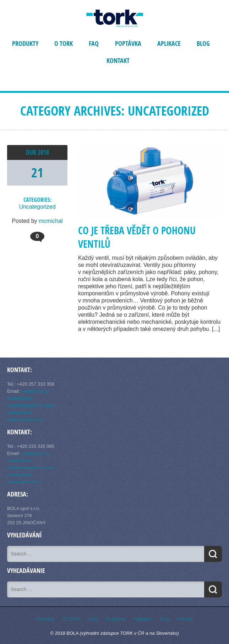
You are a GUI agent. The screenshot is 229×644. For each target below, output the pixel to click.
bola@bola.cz (35, 391)
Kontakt (118, 61)
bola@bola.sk (35, 453)
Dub (32, 152)
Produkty (25, 44)
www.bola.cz (20, 398)
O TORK (64, 44)
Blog (203, 44)
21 (37, 173)
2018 (43, 152)
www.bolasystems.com (30, 405)
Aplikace (169, 44)
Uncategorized (37, 207)
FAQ (94, 44)
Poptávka (128, 44)
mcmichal (51, 221)
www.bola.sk (20, 412)
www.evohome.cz (25, 420)
